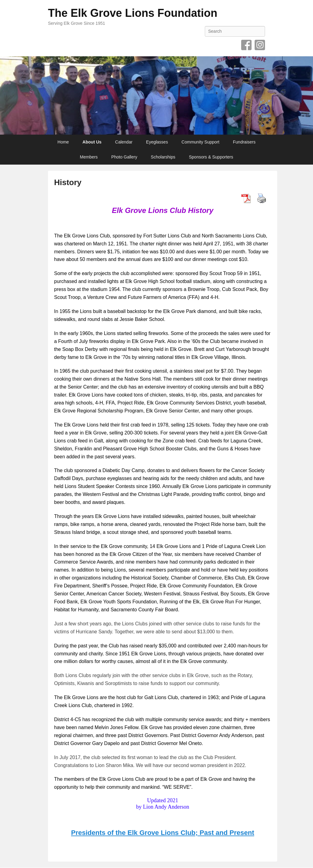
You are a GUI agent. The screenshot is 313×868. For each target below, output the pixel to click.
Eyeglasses (157, 142)
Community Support (201, 142)
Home (63, 142)
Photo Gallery (124, 157)
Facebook (246, 45)
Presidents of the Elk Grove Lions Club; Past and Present (162, 833)
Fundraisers (244, 142)
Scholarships (163, 157)
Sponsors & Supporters (211, 157)
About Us (92, 142)
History (68, 182)
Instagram (260, 45)
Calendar (124, 142)
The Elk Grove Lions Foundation (133, 13)
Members (89, 157)
